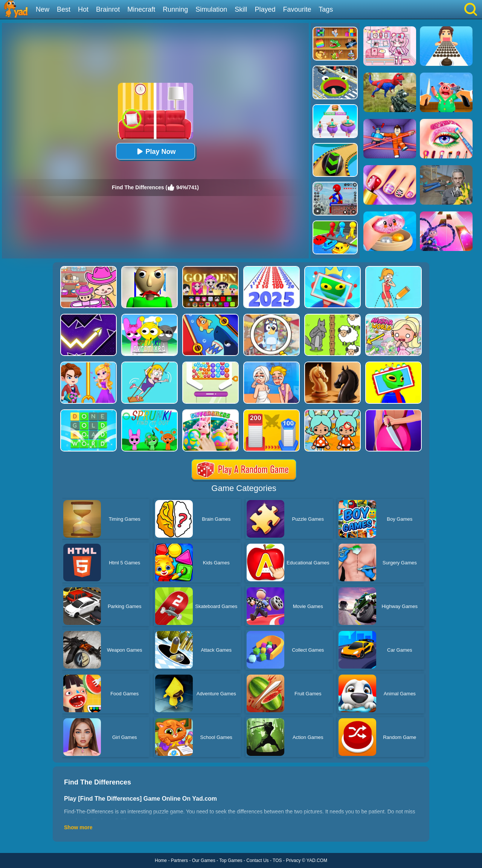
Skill (241, 9)
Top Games (231, 860)
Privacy (293, 860)
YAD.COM (317, 860)
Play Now (155, 151)
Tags (326, 9)
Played (265, 9)
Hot (83, 9)
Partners (179, 860)
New (43, 9)
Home (161, 860)
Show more (78, 827)
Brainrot (108, 9)
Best (64, 9)
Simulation (211, 9)
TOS (277, 860)
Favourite (297, 9)
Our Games (204, 860)
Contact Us (257, 860)
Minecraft (141, 9)
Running (175, 9)
